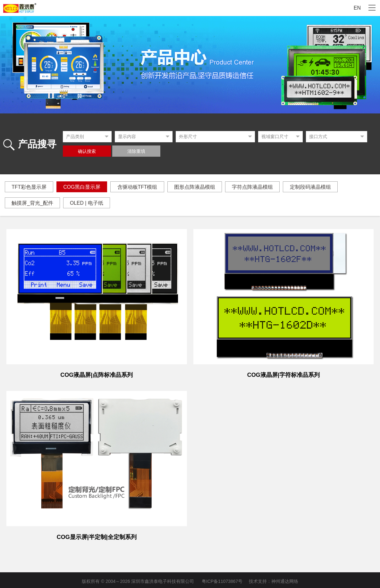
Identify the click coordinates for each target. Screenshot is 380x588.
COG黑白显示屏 (84, 187)
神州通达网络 (285, 579)
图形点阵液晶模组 (199, 187)
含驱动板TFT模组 (141, 187)
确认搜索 (87, 151)
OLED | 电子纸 (89, 203)
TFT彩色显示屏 (30, 187)
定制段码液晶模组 (317, 187)
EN (357, 8)
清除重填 (136, 151)
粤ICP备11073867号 (222, 579)
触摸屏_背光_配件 (33, 203)
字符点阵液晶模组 (258, 187)
